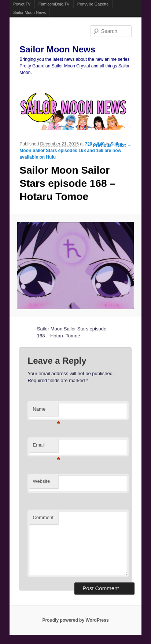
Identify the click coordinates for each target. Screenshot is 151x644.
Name (45, 411)
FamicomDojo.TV (54, 4)
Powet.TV (22, 4)
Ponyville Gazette (93, 4)
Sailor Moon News (30, 12)
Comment (43, 517)
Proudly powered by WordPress (75, 620)
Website (41, 481)
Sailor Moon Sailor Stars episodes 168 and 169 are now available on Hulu (71, 151)
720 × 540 (95, 144)
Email (45, 447)
